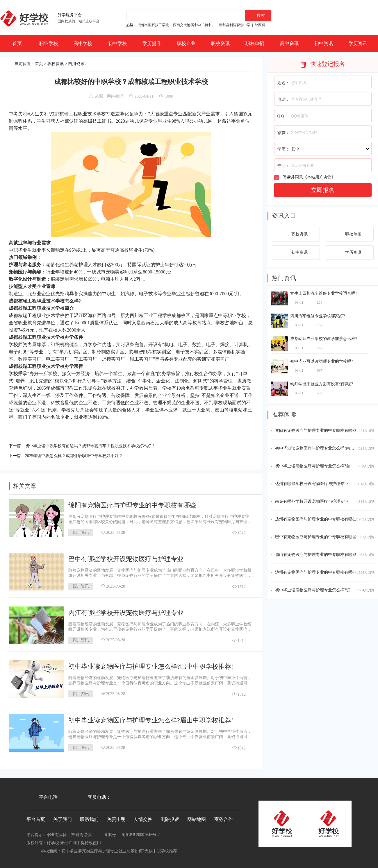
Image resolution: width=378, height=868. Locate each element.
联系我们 (89, 818)
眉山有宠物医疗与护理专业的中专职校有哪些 (316, 555)
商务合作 (224, 818)
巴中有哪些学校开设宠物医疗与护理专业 (126, 557)
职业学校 (49, 43)
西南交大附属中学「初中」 (194, 25)
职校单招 (255, 43)
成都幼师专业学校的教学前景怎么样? (324, 339)
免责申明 (116, 818)
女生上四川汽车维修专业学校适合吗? (324, 293)
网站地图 (197, 818)
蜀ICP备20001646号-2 (141, 833)
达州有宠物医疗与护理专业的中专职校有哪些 (316, 519)
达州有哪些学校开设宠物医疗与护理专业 (312, 484)
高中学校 (83, 43)
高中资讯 (289, 43)
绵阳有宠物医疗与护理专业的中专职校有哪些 (132, 503)
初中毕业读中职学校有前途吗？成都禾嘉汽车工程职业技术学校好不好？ (99, 445)
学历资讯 (358, 43)
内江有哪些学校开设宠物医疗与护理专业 (126, 611)
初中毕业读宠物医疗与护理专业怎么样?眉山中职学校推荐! (151, 718)
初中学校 (117, 43)
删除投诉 (170, 818)
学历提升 (152, 43)
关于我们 (63, 818)
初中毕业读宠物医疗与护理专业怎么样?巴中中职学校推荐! (151, 665)
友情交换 (143, 818)
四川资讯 (76, 64)
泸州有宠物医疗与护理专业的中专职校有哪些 (316, 572)
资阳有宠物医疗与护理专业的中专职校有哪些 (316, 431)
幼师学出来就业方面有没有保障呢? (322, 384)
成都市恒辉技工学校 (153, 25)
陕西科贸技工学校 (269, 25)
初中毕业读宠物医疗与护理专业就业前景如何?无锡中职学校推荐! (120, 849)
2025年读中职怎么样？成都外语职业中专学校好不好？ (81, 454)
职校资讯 (220, 43)
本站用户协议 (319, 177)
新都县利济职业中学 (235, 25)
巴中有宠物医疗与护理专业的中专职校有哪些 (316, 537)
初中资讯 (324, 43)
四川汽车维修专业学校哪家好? (318, 316)
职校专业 (186, 43)
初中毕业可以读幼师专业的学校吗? (322, 361)
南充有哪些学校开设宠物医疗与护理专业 (312, 501)
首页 (17, 43)
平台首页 (36, 818)
